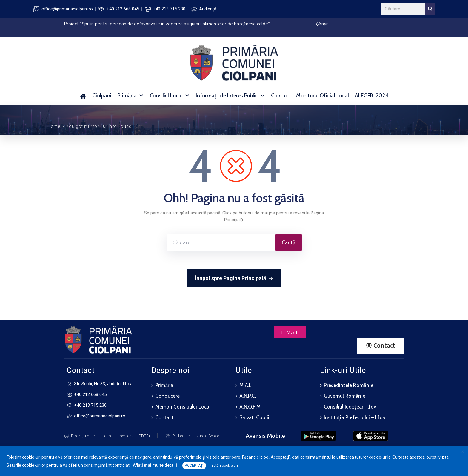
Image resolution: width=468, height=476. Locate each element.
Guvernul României (345, 396)
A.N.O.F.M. (250, 407)
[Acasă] (83, 96)
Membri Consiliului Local (183, 407)
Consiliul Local (170, 96)
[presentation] (317, 24)
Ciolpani (102, 96)
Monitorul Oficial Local (322, 96)
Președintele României (349, 385)
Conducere (168, 396)
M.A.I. (245, 385)
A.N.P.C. (248, 396)
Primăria (131, 96)
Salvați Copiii (254, 417)
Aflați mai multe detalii (155, 465)
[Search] (430, 9)
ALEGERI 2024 (372, 96)
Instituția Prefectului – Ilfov (355, 417)
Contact (281, 96)
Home (54, 126)
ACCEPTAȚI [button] (194, 466)
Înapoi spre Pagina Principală (234, 279)
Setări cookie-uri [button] (225, 466)
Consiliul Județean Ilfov (350, 407)
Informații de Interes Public (230, 96)
